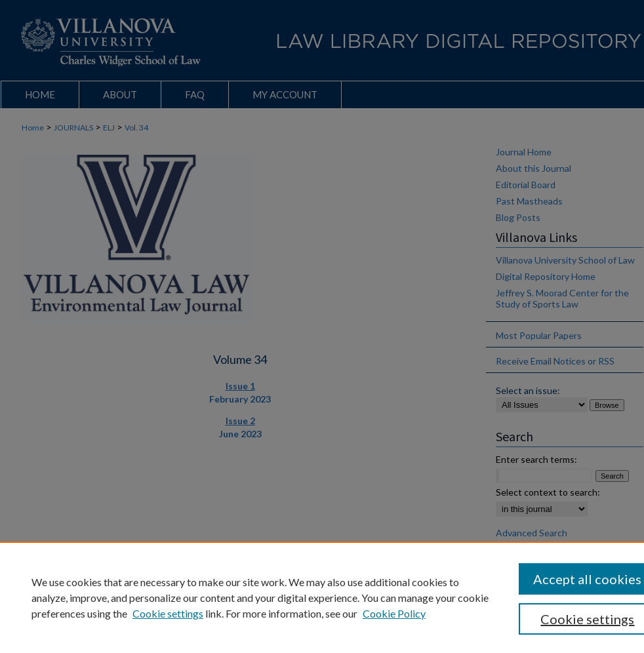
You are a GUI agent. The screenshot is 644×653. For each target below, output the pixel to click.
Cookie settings (168, 613)
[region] (322, 597)
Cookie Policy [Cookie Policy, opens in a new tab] (394, 613)
